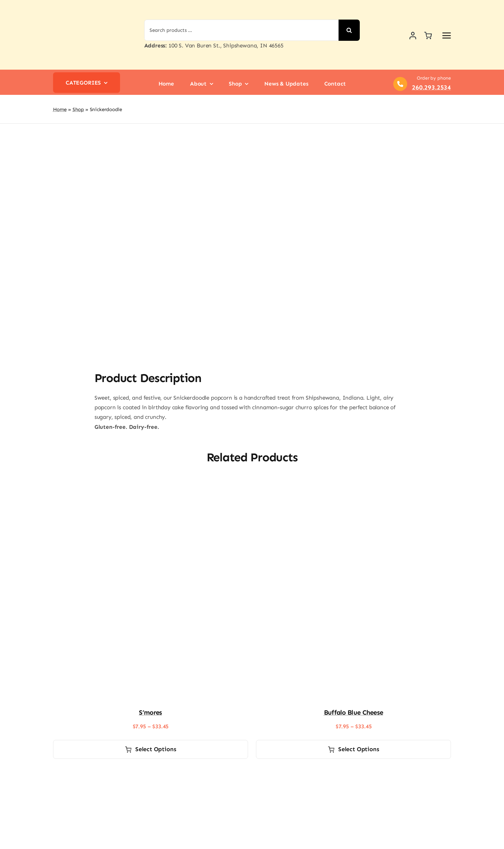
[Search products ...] (242, 30)
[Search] (349, 30)
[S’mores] (151, 485)
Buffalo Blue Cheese (354, 712)
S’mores (150, 712)
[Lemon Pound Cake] (151, 774)
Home (60, 109)
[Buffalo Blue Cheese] (353, 485)
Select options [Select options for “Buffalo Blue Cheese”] (354, 749)
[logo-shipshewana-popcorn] (85, 6)
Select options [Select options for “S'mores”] (151, 749)
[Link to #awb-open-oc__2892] (447, 35)
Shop (78, 109)
